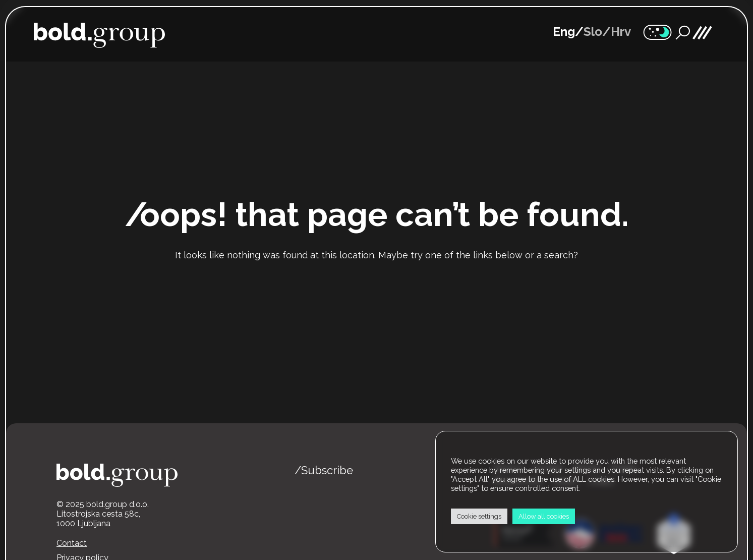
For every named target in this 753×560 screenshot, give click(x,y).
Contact (72, 543)
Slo (593, 32)
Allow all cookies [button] (544, 516)
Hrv (621, 32)
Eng (564, 32)
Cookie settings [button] (479, 516)
